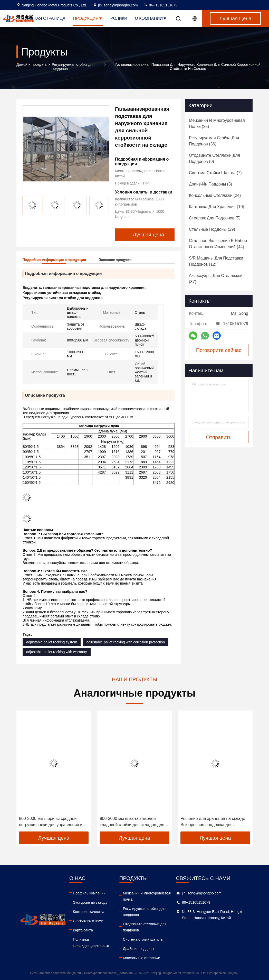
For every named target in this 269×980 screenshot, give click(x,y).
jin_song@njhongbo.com (115, 5)
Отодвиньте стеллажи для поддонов (145, 927)
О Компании (151, 18)
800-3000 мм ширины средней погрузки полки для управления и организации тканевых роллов (51, 822)
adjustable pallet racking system (52, 642)
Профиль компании (89, 893)
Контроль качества (89, 912)
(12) (216, 261)
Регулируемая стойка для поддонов (73, 67)
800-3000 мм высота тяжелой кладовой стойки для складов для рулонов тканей (132, 822)
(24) (215, 195)
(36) (214, 141)
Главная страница (44, 18)
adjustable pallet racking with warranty (57, 652)
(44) (218, 244)
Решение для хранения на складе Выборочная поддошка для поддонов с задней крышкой (213, 822)
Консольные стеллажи (142, 958)
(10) (217, 207)
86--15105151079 (160, 5)
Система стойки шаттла (143, 939)
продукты (40, 64)
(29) (212, 229)
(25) (217, 123)
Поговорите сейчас (219, 350)
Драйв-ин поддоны (138, 949)
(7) (215, 173)
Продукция (88, 18)
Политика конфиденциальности (91, 942)
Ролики (119, 18)
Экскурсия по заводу (90, 902)
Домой (22, 64)
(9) (214, 158)
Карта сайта (83, 930)
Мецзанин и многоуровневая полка (147, 896)
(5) (210, 184)
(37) (216, 279)
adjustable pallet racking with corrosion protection (126, 642)
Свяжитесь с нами (88, 921)
